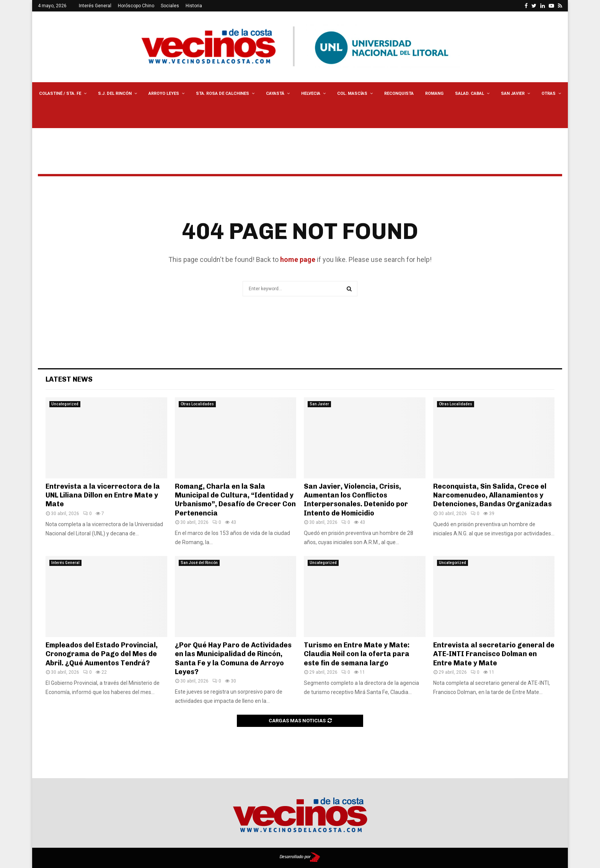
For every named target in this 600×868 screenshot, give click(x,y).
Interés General (95, 6)
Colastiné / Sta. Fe (60, 93)
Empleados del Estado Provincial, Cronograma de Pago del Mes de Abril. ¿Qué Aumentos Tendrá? (102, 654)
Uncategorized (65, 404)
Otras (549, 93)
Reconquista (399, 93)
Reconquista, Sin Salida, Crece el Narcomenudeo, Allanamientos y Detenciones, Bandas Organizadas (492, 495)
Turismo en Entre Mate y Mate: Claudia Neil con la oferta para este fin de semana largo (357, 654)
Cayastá (275, 93)
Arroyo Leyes (164, 93)
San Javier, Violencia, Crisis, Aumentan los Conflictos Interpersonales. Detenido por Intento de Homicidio (356, 500)
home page (298, 259)
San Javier (513, 93)
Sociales (170, 6)
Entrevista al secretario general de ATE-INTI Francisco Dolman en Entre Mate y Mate (494, 654)
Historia (194, 6)
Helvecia (311, 93)
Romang (434, 93)
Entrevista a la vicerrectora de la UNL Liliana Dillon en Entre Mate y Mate (103, 495)
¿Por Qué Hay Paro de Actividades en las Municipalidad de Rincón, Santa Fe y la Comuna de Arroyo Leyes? (233, 658)
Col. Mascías (352, 93)
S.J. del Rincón (115, 93)
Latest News (69, 379)
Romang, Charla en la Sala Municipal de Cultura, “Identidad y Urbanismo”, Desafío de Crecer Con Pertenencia (235, 500)
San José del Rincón (199, 563)
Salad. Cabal (470, 93)
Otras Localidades (197, 404)
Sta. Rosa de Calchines (223, 93)
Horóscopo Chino (136, 6)
